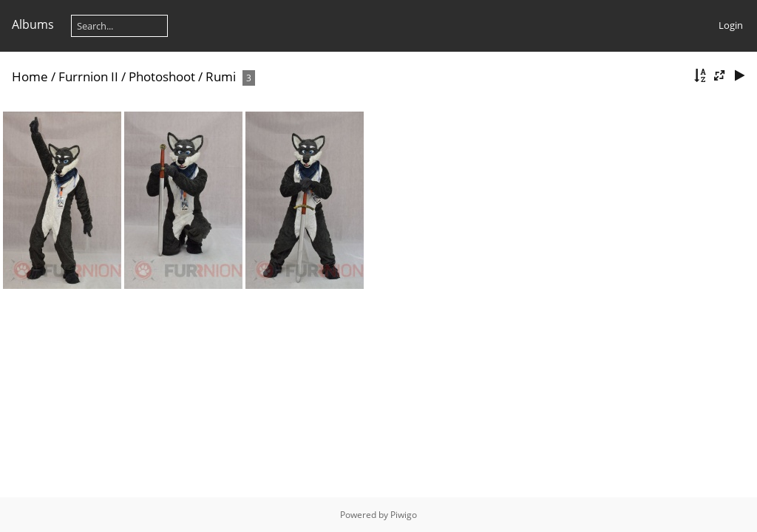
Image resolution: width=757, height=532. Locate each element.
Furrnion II (88, 76)
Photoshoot (162, 76)
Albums (33, 24)
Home (30, 76)
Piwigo (404, 515)
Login (731, 25)
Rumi (221, 76)
